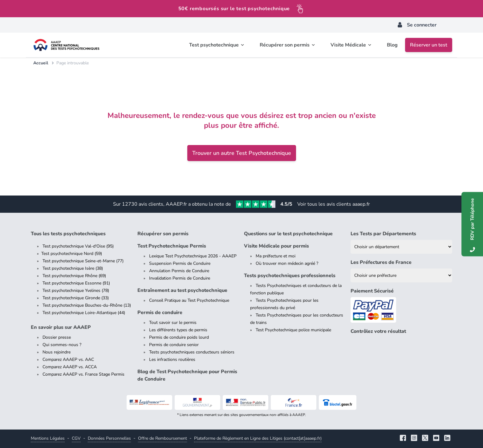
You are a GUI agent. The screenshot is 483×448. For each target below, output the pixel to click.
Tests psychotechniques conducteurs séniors (192, 352)
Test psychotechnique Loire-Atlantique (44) (84, 313)
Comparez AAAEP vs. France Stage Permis (83, 374)
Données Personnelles (109, 438)
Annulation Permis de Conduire (179, 271)
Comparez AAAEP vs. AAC (68, 359)
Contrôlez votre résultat (378, 331)
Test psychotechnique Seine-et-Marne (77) (83, 261)
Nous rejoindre (57, 352)
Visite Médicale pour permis (276, 246)
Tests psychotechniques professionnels (290, 276)
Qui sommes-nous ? (62, 345)
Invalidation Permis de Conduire (180, 278)
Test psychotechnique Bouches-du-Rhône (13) (87, 305)
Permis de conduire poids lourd (179, 337)
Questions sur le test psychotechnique (288, 234)
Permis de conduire (160, 313)
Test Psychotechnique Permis (172, 246)
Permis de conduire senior (174, 345)
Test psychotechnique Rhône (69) (74, 276)
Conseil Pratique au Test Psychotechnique (189, 300)
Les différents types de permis (178, 330)
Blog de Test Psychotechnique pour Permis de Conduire (187, 375)
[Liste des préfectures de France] (401, 275)
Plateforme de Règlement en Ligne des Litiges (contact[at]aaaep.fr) (258, 438)
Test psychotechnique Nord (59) (72, 254)
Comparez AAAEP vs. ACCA (70, 367)
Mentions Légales (48, 438)
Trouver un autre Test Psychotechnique (242, 153)
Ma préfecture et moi (276, 256)
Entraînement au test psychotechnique (182, 290)
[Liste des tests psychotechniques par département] (401, 247)
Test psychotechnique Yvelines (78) (76, 291)
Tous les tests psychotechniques (68, 234)
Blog (392, 45)
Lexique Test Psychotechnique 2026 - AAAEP (193, 256)
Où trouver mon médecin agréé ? (287, 263)
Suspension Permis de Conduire (180, 263)
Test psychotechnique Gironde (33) (76, 298)
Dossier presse (57, 337)
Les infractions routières (172, 359)
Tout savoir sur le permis (173, 323)
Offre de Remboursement (162, 438)
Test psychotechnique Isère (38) (73, 268)
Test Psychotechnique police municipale (293, 330)
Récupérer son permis (163, 234)
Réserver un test (429, 45)
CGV (76, 438)
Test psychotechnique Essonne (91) (76, 283)
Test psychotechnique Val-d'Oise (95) (78, 246)
